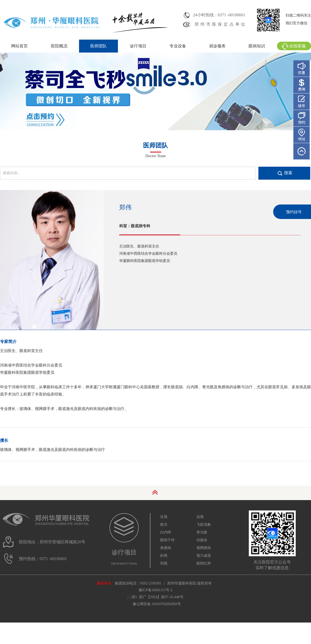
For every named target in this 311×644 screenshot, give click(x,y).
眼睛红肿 (204, 563)
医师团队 (98, 46)
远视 (200, 517)
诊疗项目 (138, 46)
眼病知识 (257, 46)
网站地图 (155, 611)
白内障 (166, 532)
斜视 (164, 556)
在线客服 (294, 46)
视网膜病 (204, 548)
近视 (164, 517)
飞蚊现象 (204, 525)
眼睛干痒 (167, 540)
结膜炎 (202, 540)
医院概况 (59, 46)
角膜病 (166, 548)
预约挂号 (294, 212)
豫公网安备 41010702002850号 (157, 604)
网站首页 (19, 46)
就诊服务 (217, 46)
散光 (164, 525)
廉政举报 (104, 583)
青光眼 (202, 532)
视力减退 (204, 556)
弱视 (164, 563)
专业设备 (178, 46)
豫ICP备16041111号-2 (155, 590)
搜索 (288, 173)
